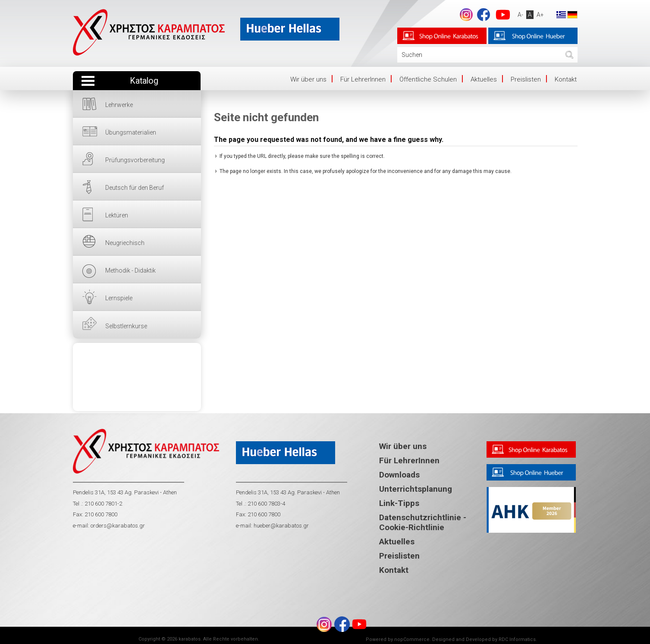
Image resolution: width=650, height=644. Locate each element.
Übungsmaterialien (131, 132)
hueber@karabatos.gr (281, 526)
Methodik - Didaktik (130, 270)
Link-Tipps (399, 503)
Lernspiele (119, 298)
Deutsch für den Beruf (135, 188)
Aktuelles (484, 79)
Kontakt (566, 79)
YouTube (503, 15)
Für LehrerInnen (363, 79)
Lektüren (117, 215)
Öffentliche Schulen (428, 79)
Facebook (484, 15)
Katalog (144, 81)
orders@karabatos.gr (118, 526)
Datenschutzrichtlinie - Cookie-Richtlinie (423, 522)
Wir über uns (308, 79)
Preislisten (526, 79)
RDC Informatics (517, 639)
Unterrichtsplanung (416, 489)
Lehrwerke (119, 105)
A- (520, 15)
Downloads (399, 475)
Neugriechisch (125, 243)
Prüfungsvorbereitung (135, 160)
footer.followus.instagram (466, 15)
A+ (540, 15)
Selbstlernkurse (126, 326)
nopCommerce (412, 639)
